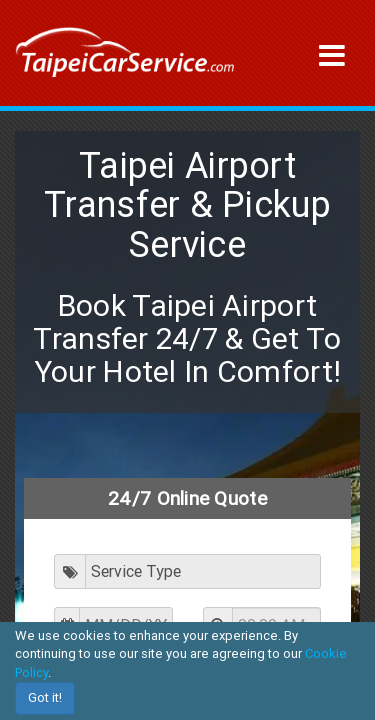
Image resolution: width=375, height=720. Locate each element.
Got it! (45, 697)
